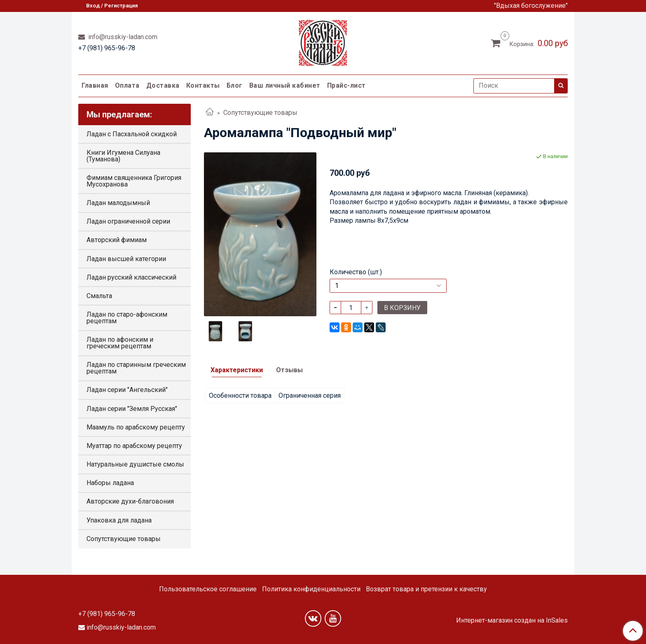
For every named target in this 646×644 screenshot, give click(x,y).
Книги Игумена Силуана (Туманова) (123, 156)
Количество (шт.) (356, 272)
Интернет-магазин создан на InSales (512, 621)
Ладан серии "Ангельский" (127, 390)
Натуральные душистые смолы (135, 464)
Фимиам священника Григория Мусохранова (134, 181)
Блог (235, 85)
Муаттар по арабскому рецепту (134, 446)
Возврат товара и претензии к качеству (426, 589)
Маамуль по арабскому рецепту (136, 427)
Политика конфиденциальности (311, 589)
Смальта (99, 296)
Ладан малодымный (118, 203)
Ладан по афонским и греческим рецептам (120, 343)
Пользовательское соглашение (208, 589)
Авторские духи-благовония (130, 501)
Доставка (163, 85)
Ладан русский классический (131, 277)
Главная (95, 85)
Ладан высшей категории (126, 259)
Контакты (203, 85)
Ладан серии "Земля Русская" (132, 409)
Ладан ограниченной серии (128, 221)
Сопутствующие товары (260, 113)
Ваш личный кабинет (285, 85)
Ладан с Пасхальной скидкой (132, 134)
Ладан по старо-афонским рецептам (127, 318)
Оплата (127, 85)
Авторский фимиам (117, 240)
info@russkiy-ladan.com (122, 37)
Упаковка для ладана (119, 520)
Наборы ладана (110, 483)
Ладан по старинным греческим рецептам (136, 368)
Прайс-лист (346, 85)
